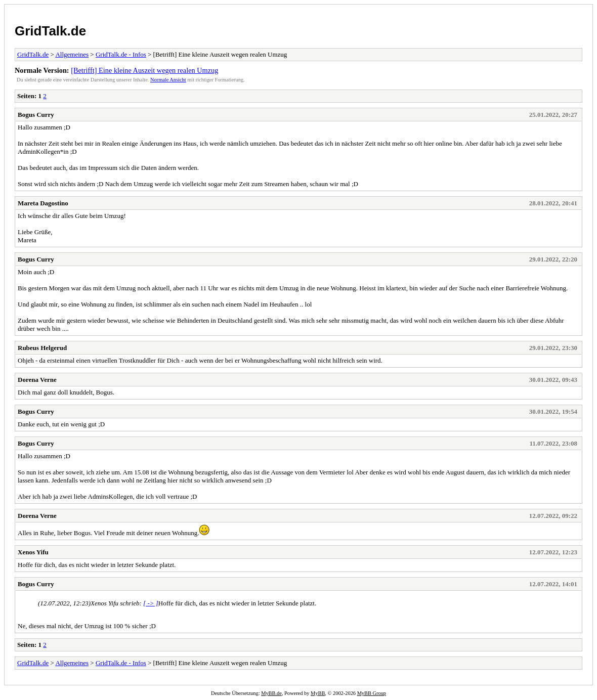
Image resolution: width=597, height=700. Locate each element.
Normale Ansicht (168, 80)
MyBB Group (372, 693)
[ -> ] (151, 603)
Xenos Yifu (33, 552)
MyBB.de (271, 693)
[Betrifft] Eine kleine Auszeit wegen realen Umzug (144, 70)
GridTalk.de (50, 31)
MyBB (318, 693)
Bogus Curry (36, 115)
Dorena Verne (37, 380)
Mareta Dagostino (43, 203)
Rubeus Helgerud (42, 348)
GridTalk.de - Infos (121, 54)
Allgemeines (72, 54)
